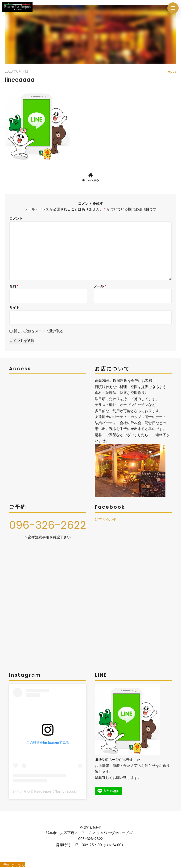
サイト (14, 307)
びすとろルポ (105, 519)
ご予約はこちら (12, 865)
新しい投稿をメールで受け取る (38, 331)
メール (100, 286)
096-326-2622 (47, 525)
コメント (16, 218)
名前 (14, 286)
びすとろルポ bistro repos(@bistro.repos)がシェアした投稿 (57, 791)
